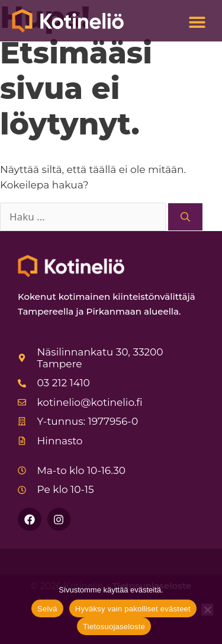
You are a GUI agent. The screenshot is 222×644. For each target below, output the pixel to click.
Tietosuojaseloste (114, 627)
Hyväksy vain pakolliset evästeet (133, 609)
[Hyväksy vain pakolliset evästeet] (207, 610)
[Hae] (185, 217)
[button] (197, 22)
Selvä (47, 609)
